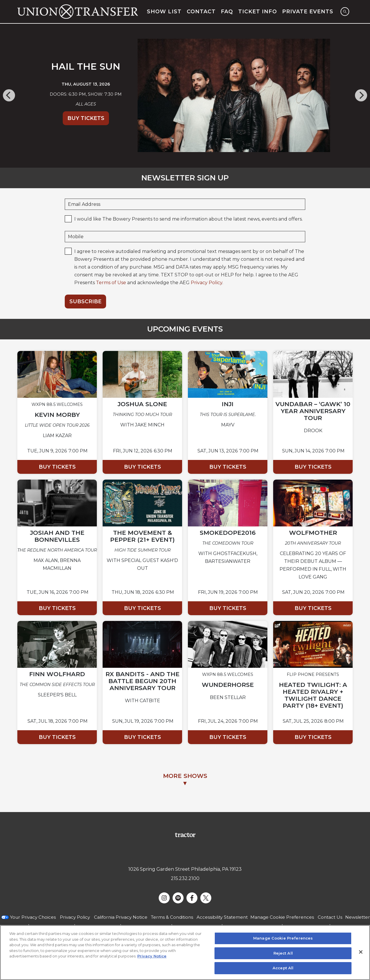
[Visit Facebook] (192, 898)
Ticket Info (258, 12)
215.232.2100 (185, 878)
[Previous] (9, 95)
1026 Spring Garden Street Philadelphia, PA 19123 (185, 869)
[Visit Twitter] (206, 898)
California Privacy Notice (121, 917)
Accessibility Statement (222, 917)
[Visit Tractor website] (185, 834)
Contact (201, 12)
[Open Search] (345, 12)
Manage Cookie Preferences (282, 917)
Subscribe (85, 302)
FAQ (227, 12)
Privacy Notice (152, 956)
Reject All (283, 953)
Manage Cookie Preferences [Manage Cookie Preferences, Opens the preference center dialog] (283, 938)
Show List (164, 12)
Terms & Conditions (172, 917)
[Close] (361, 952)
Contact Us (330, 917)
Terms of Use (111, 283)
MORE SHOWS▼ (185, 780)
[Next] (361, 95)
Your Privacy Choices (33, 917)
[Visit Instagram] (164, 898)
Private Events (308, 12)
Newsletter (358, 917)
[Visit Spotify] (178, 898)
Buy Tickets (86, 118)
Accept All (283, 968)
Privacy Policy (207, 283)
